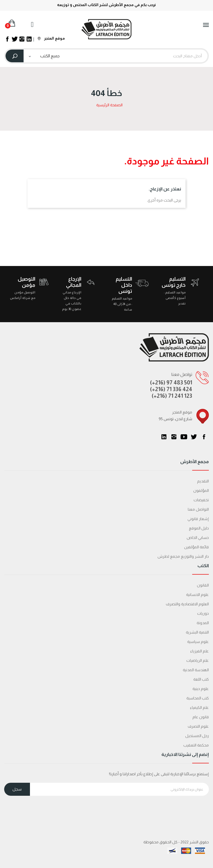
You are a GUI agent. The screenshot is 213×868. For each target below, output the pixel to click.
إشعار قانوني (198, 519)
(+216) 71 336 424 (171, 389)
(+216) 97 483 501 (171, 383)
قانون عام (201, 717)
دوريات (203, 613)
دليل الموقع (199, 528)
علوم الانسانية (197, 595)
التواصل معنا (198, 509)
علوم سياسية (198, 642)
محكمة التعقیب (196, 745)
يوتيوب (184, 437)
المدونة (203, 623)
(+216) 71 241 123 (172, 396)
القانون (203, 585)
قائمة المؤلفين (196, 547)
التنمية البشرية (197, 632)
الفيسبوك (204, 437)
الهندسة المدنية (196, 670)
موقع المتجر (51, 38)
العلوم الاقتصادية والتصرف (187, 604)
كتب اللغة (201, 679)
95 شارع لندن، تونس (175, 419)
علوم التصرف (198, 726)
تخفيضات (201, 500)
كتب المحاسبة (198, 698)
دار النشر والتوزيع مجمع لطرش (183, 556)
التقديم (203, 481)
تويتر (194, 437)
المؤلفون (201, 490)
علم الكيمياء (199, 707)
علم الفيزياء (200, 651)
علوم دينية (201, 689)
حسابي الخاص (198, 538)
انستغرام (174, 437)
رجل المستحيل (197, 736)
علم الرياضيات (198, 660)
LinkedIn (164, 437)
